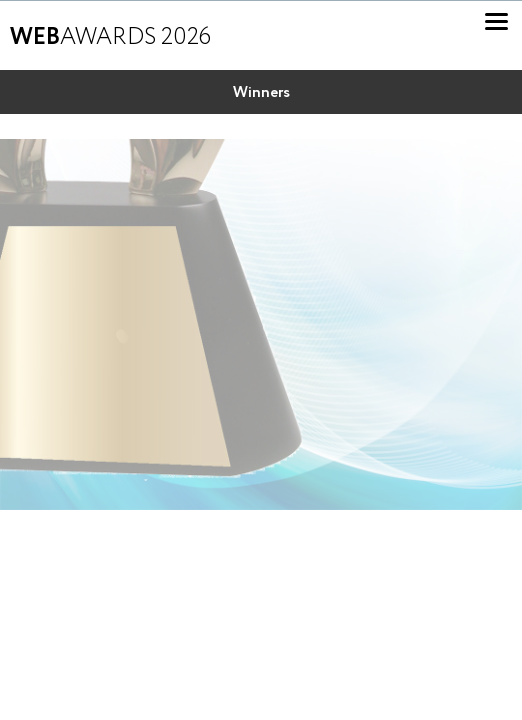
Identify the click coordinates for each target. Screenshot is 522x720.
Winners (261, 93)
